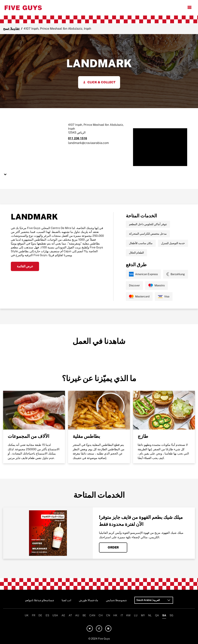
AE (63, 615)
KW (128, 615)
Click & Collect (99, 82)
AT (70, 615)
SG (171, 615)
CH (101, 615)
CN (108, 615)
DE (40, 615)
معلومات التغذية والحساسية (40, 600)
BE (84, 615)
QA (157, 615)
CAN (92, 615)
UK (27, 615)
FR (34, 615)
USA (55, 615)
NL (150, 615)
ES (47, 615)
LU (136, 615)
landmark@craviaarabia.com (88, 143)
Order (113, 547)
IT (122, 615)
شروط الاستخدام (89, 600)
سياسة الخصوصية (116, 600)
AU (77, 615)
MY (143, 615)
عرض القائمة (25, 266)
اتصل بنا (66, 600)
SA (164, 615)
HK (115, 615)
